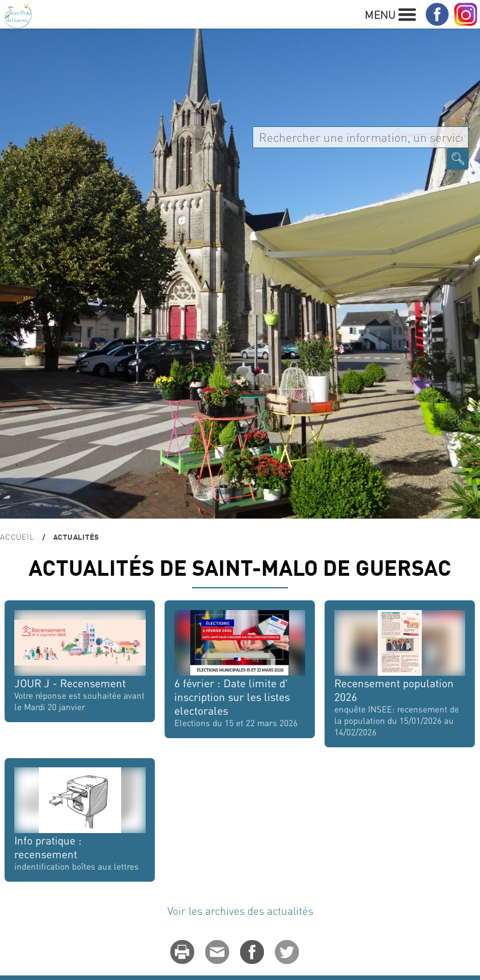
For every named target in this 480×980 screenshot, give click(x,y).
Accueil (17, 537)
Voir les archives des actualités (240, 911)
